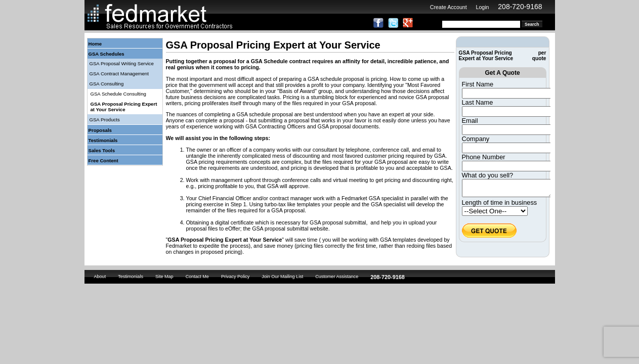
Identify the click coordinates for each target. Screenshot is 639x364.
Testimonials (103, 140)
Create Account (449, 7)
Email (470, 121)
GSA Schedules (106, 54)
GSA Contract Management (119, 74)
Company (476, 139)
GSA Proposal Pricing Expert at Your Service (124, 107)
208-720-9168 (520, 7)
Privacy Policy (235, 278)
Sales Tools (102, 150)
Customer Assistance (337, 278)
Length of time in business (500, 206)
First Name (478, 84)
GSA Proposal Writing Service (122, 63)
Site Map (164, 278)
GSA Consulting (107, 84)
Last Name (478, 102)
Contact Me (197, 278)
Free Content (103, 161)
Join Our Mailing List (282, 278)
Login (482, 7)
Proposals (100, 130)
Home (95, 44)
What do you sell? (488, 175)
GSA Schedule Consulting (118, 94)
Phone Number (484, 157)
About (100, 278)
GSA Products (105, 120)
